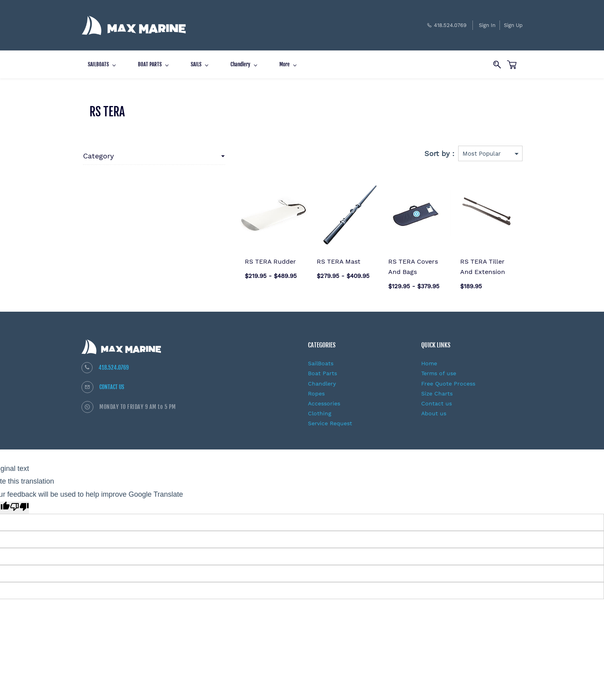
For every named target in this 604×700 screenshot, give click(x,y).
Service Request (330, 418)
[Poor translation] (19, 502)
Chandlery (322, 378)
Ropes (316, 388)
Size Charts (437, 388)
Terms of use (439, 368)
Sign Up (513, 22)
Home (429, 358)
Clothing (320, 408)
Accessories (324, 398)
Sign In (487, 22)
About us (434, 408)
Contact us (437, 398)
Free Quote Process (448, 378)
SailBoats (321, 358)
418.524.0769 (114, 362)
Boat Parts (322, 368)
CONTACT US (112, 382)
